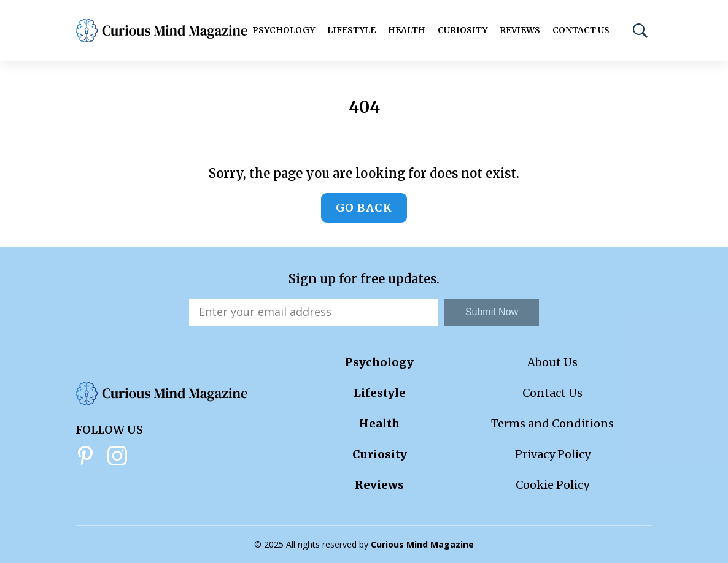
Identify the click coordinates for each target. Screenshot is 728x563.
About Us (552, 362)
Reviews (520, 30)
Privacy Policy (553, 454)
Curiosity (463, 30)
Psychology (284, 30)
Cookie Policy (552, 485)
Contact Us (581, 30)
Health (407, 30)
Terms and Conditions (552, 423)
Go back (364, 208)
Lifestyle (351, 30)
